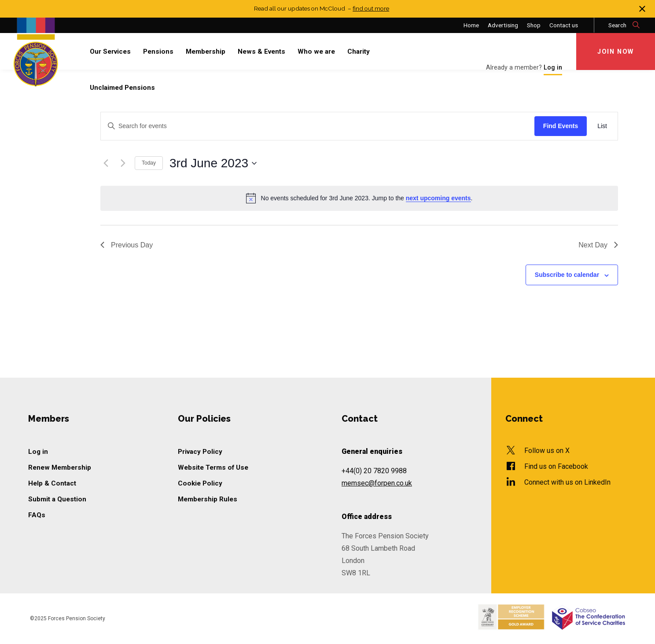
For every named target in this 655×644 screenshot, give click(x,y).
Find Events (561, 126)
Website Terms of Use (213, 467)
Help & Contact (52, 483)
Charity (359, 52)
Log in (38, 452)
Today (149, 163)
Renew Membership (60, 467)
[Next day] (123, 163)
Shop (534, 25)
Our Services (110, 52)
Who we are (316, 52)
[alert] (359, 198)
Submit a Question (57, 499)
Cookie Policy (200, 483)
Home (471, 25)
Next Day (598, 245)
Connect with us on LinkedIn (567, 482)
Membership (206, 52)
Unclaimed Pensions (122, 88)
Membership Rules (208, 499)
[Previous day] (106, 163)
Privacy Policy (200, 452)
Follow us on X (547, 451)
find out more (371, 8)
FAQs (37, 515)
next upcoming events (438, 198)
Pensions (158, 52)
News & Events (261, 52)
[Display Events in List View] (602, 126)
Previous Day (127, 245)
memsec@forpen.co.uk (377, 483)
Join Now (616, 52)
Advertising (503, 25)
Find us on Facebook (556, 466)
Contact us (564, 25)
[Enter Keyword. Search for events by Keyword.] (318, 126)
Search (625, 25)
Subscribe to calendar (567, 275)
